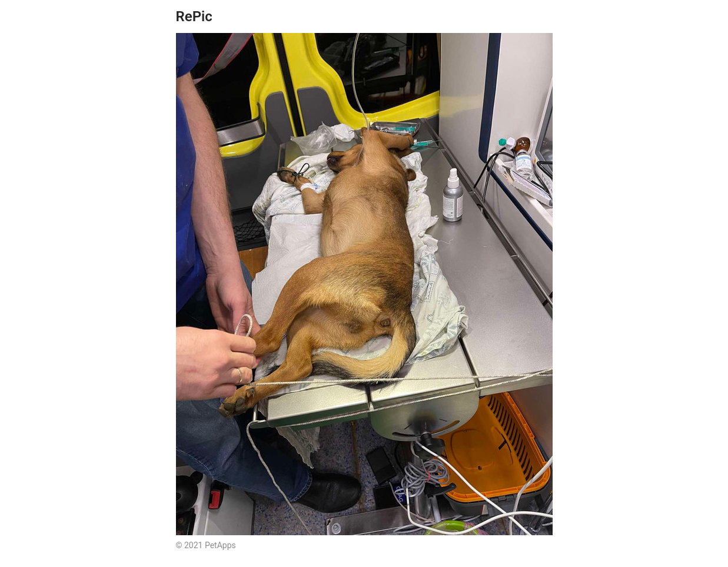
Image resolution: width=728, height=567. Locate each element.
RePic (194, 16)
